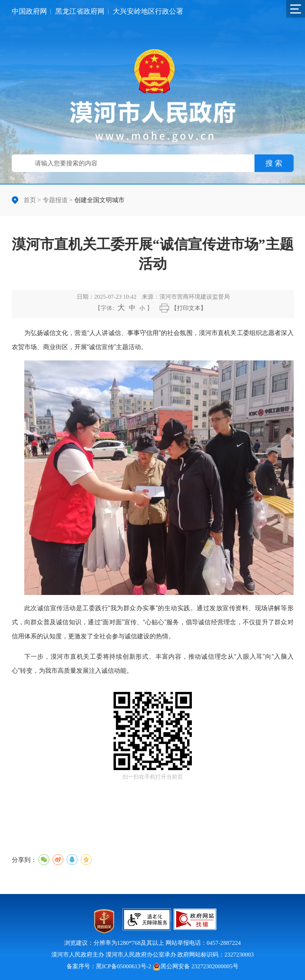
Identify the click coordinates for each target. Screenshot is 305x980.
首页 (30, 200)
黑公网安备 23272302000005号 (196, 966)
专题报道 (55, 200)
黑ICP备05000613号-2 (124, 966)
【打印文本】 (189, 308)
